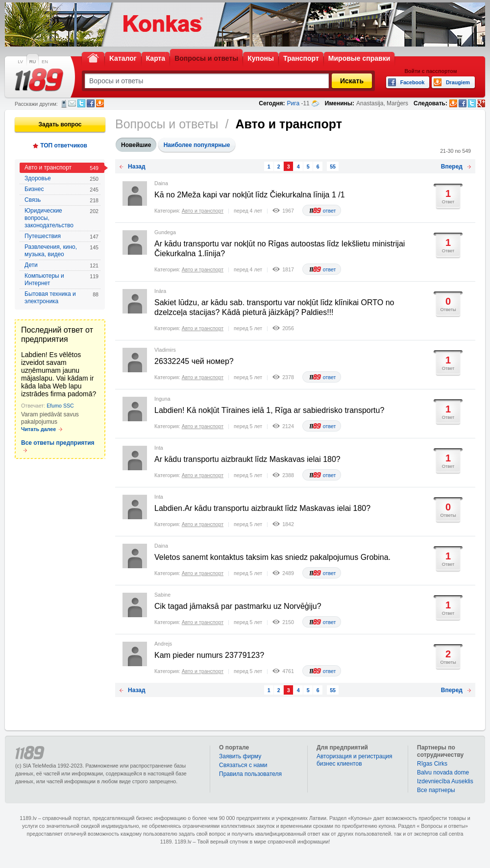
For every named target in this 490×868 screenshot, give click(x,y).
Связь (61, 200)
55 (333, 167)
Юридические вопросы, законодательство (61, 218)
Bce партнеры (436, 790)
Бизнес (61, 189)
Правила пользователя (250, 774)
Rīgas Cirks (432, 764)
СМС (64, 104)
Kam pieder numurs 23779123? (209, 655)
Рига (294, 103)
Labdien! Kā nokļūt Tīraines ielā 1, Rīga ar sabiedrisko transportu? (269, 410)
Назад (137, 167)
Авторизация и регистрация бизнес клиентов (355, 760)
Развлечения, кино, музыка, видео (61, 251)
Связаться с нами (243, 765)
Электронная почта (72, 103)
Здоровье (61, 179)
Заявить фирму (240, 756)
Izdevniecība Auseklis (445, 781)
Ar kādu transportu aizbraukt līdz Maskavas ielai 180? (247, 459)
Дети (61, 265)
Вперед (452, 167)
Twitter (81, 103)
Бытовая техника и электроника (61, 298)
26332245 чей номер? (194, 361)
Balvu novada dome (443, 772)
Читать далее (38, 429)
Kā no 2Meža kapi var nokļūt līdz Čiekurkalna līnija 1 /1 (250, 195)
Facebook (91, 103)
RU (33, 62)
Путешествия (61, 236)
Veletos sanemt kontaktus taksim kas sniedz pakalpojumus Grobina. (272, 557)
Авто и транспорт (61, 168)
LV (20, 62)
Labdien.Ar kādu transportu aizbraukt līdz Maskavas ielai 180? (262, 508)
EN (45, 62)
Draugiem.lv (100, 103)
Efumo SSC (60, 406)
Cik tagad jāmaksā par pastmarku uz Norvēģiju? (238, 606)
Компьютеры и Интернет (61, 279)
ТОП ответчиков (64, 145)
